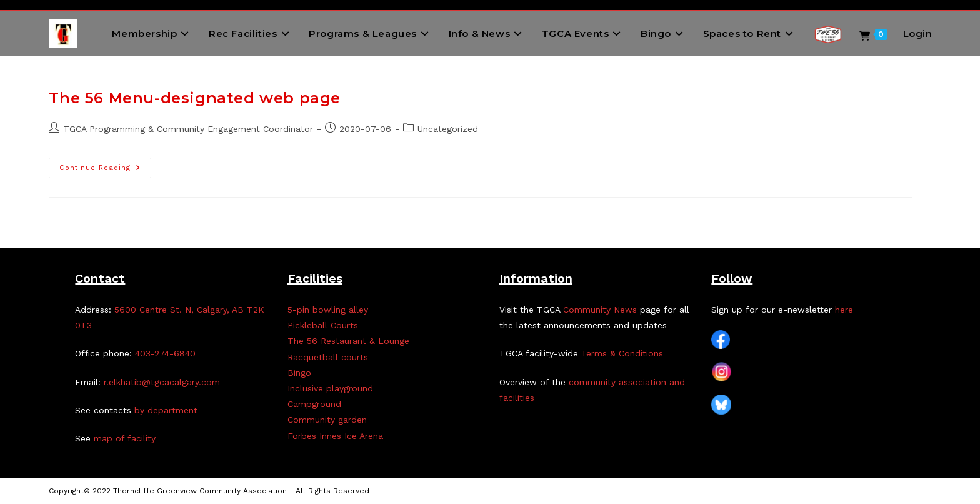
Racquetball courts (328, 357)
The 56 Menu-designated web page (195, 98)
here (844, 310)
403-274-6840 (165, 353)
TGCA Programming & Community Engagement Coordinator (188, 129)
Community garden (327, 420)
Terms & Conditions (622, 353)
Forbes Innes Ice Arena (335, 436)
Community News (600, 310)
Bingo (299, 373)
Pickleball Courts (323, 325)
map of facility (125, 438)
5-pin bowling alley (328, 310)
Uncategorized (448, 129)
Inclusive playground (330, 388)
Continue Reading (105, 171)
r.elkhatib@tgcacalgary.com (162, 382)
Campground (314, 404)
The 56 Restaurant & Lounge (348, 341)
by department (166, 410)
